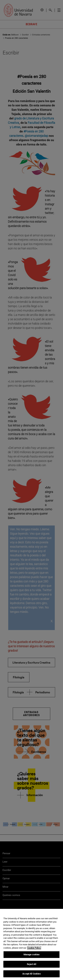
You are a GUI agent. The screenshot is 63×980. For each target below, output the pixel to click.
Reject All (31, 964)
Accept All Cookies (31, 974)
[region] (32, 944)
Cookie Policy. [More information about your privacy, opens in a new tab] (34, 948)
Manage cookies (32, 955)
